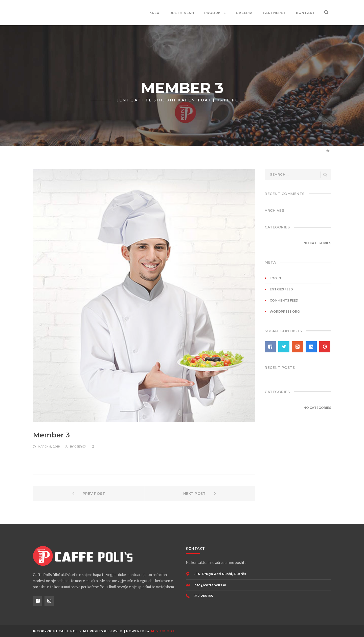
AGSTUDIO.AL (163, 631)
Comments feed (284, 300)
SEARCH (325, 175)
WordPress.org (285, 312)
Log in (275, 278)
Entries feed (281, 289)
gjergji (80, 447)
